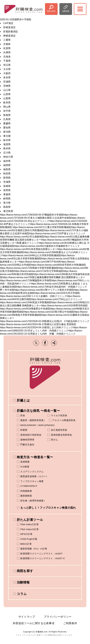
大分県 (7, 69)
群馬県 (7, 178)
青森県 (7, 194)
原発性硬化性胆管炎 (61, 435)
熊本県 (7, 148)
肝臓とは (23, 400)
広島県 (7, 119)
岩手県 (7, 111)
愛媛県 (7, 123)
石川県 (7, 153)
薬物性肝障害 (27, 440)
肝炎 (23, 415)
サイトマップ (27, 617)
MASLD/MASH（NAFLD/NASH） (38, 425)
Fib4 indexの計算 (30, 524)
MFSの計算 (26, 534)
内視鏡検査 (26, 491)
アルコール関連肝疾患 (64, 420)
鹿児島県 (8, 211)
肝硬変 (24, 430)
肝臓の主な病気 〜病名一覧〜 (38, 411)
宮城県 (7, 82)
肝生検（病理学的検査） (33, 501)
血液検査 (25, 462)
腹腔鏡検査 (26, 496)
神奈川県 (8, 157)
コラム (22, 594)
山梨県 (7, 98)
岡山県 (7, 107)
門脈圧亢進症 (27, 445)
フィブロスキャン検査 (32, 481)
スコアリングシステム (32, 472)
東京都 (7, 136)
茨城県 (7, 182)
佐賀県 (7, 48)
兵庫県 (7, 52)
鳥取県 (7, 207)
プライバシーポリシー (58, 617)
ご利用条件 (70, 623)
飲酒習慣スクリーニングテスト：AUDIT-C (43, 558)
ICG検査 (25, 467)
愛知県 (7, 128)
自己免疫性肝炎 (59, 430)
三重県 (7, 40)
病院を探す (51, 11)
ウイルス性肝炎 (59, 415)
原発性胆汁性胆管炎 (31, 435)
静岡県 (7, 199)
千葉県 (7, 61)
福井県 (7, 161)
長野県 (7, 190)
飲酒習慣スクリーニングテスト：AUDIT (41, 554)
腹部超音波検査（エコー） (34, 476)
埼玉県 (7, 65)
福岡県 (7, 165)
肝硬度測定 (9, 27)
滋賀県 (7, 144)
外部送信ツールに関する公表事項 (34, 623)
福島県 (7, 169)
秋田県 (7, 174)
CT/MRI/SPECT (29, 486)
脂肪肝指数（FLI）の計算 (34, 549)
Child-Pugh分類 (29, 539)
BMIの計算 (26, 544)
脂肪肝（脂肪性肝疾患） (33, 420)
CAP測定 (8, 23)
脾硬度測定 (9, 36)
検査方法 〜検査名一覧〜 (35, 457)
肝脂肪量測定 (11, 32)
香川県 (7, 203)
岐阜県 (7, 103)
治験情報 (66, 11)
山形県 (7, 94)
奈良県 (7, 77)
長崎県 (7, 186)
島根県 (7, 115)
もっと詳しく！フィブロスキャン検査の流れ (48, 508)
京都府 (7, 44)
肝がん (54, 440)
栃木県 (7, 140)
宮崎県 (7, 86)
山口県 (7, 90)
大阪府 (7, 73)
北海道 (7, 57)
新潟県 (7, 132)
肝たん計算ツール (30, 520)
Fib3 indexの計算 (30, 529)
